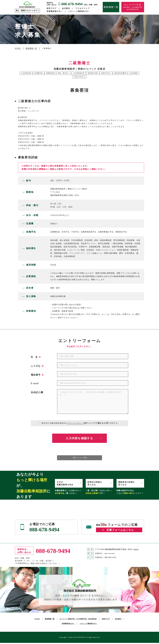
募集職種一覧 (111, 7)
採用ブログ (52, 8)
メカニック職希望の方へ (79, 11)
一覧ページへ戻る (79, 458)
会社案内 (66, 8)
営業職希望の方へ (55, 11)
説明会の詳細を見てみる (96, 484)
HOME (39, 620)
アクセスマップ (83, 8)
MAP (136, 551)
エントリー (84, 620)
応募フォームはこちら (120, 531)
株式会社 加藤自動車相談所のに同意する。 (81, 423)
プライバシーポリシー (75, 423)
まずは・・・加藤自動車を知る (67, 484)
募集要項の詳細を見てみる (129, 484)
